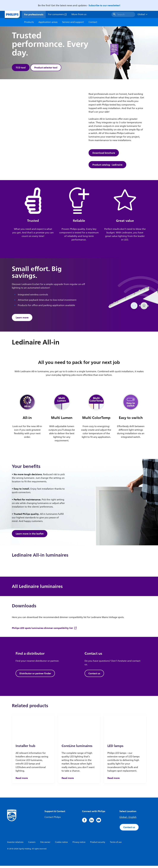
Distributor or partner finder (35, 676)
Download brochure (104, 154)
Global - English (128, 819)
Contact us (94, 676)
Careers (32, 844)
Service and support (73, 22)
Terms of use (116, 844)
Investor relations (15, 844)
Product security (98, 844)
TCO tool (21, 67)
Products (29, 22)
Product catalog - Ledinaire (107, 165)
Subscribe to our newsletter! (104, 5)
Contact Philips (53, 819)
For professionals (34, 14)
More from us (79, 14)
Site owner (45, 844)
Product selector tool (46, 67)
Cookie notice (61, 844)
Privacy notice (79, 844)
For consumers (57, 14)
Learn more (22, 318)
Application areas (48, 22)
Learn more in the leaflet (30, 535)
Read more (22, 780)
